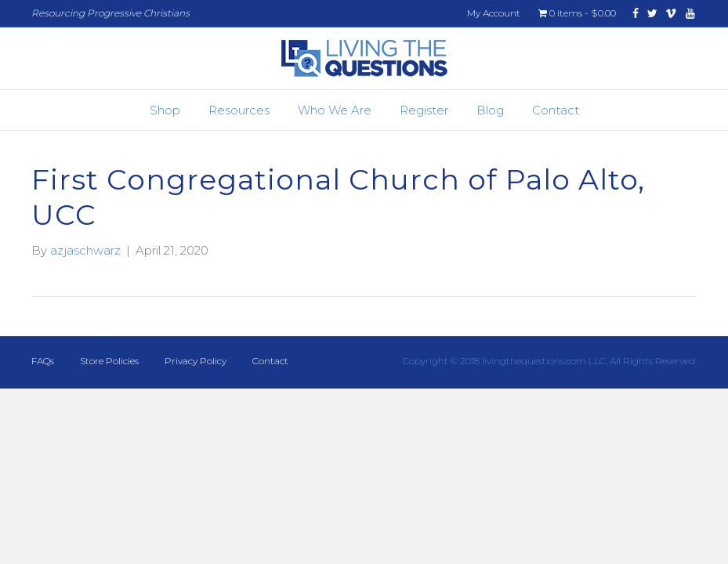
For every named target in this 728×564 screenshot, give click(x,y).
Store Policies (109, 361)
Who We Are (335, 110)
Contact (556, 110)
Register (424, 110)
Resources (239, 110)
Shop (165, 110)
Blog (490, 110)
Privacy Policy (196, 361)
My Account (494, 13)
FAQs (43, 361)
